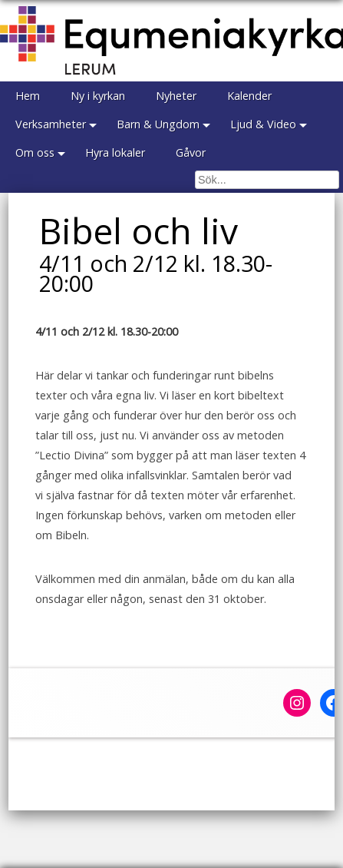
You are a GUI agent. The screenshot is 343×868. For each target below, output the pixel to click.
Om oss (35, 152)
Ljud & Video (263, 124)
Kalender (249, 96)
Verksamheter (51, 124)
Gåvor (191, 152)
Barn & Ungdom (158, 124)
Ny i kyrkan (98, 96)
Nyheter (176, 96)
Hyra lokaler (115, 152)
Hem (28, 96)
